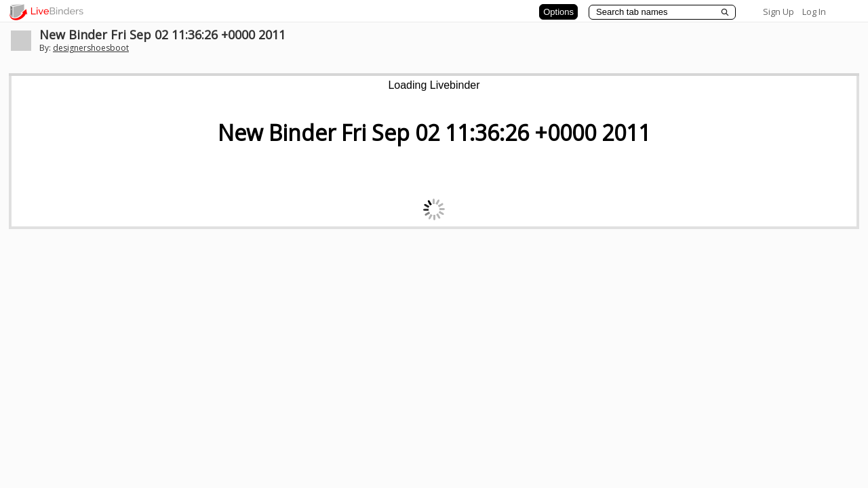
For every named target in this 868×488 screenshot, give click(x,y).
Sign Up (778, 12)
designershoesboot (91, 48)
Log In (814, 12)
